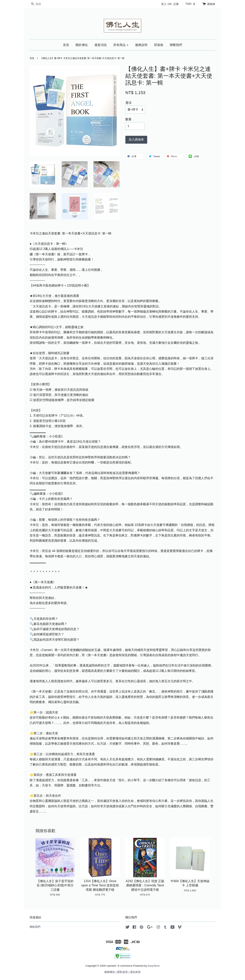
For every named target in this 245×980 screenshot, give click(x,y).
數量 (128, 119)
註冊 (176, 4)
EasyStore (154, 966)
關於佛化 (82, 45)
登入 (164, 4)
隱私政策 (122, 972)
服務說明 (141, 45)
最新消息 (101, 45)
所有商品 (121, 45)
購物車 (211, 4)
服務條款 (110, 972)
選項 (128, 103)
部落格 (159, 45)
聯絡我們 (35, 927)
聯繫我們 (176, 45)
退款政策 (135, 972)
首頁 (66, 45)
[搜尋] (41, 4)
